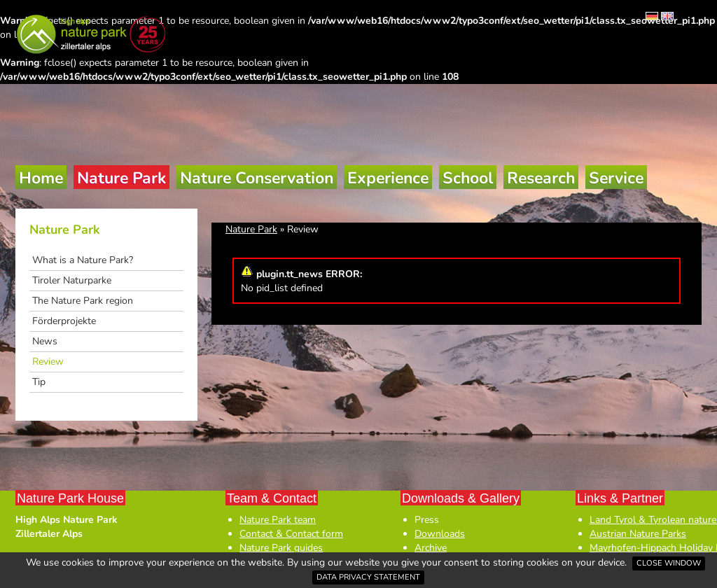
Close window (669, 563)
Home (41, 178)
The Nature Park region (83, 301)
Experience (388, 178)
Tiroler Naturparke (72, 280)
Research (541, 178)
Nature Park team (278, 520)
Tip (39, 382)
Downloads (440, 534)
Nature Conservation (257, 178)
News (45, 341)
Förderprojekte (64, 321)
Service (616, 178)
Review (48, 362)
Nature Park (121, 178)
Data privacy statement (368, 577)
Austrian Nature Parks (638, 534)
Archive (431, 548)
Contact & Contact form (291, 534)
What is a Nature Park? (83, 260)
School (468, 178)
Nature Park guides (281, 548)
